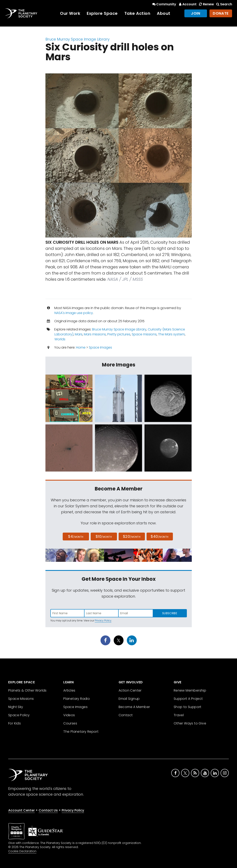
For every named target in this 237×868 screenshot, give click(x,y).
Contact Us (48, 810)
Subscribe (170, 613)
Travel (179, 715)
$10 (104, 536)
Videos (69, 715)
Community (164, 4)
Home (81, 347)
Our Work (70, 13)
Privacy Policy (103, 621)
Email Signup (129, 699)
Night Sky (16, 707)
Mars (79, 334)
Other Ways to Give (190, 723)
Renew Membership (190, 690)
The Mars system (171, 334)
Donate (221, 13)
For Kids (14, 723)
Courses (70, 723)
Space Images (100, 347)
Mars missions (95, 334)
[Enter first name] (67, 613)
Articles (69, 690)
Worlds (60, 339)
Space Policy (19, 715)
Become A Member (134, 707)
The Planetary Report (81, 732)
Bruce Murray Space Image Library (77, 39)
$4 (76, 536)
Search (224, 4)
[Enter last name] (102, 613)
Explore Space (102, 13)
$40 (160, 536)
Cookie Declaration (22, 851)
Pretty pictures (119, 334)
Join (196, 13)
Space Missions (21, 699)
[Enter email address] (136, 613)
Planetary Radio (77, 699)
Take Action (137, 13)
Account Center (21, 810)
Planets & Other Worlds (27, 690)
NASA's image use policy (74, 313)
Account (187, 4)
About (164, 13)
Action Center (130, 690)
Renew (206, 4)
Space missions (144, 334)
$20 (132, 536)
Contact (126, 715)
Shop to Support (188, 707)
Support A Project (188, 699)
